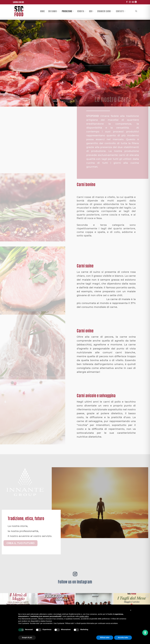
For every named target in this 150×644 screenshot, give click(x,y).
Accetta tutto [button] (123, 638)
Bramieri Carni (105, 11)
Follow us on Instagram (75, 581)
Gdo (92, 11)
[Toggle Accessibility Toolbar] (145, 633)
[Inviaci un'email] (133, 2)
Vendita (81, 11)
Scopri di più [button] (27, 638)
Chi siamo (53, 11)
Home (43, 11)
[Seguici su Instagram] (130, 2)
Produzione (68, 11)
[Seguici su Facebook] (127, 2)
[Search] (136, 11)
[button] (131, 610)
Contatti (121, 11)
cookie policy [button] (84, 616)
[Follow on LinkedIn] (136, 2)
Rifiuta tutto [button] (105, 638)
